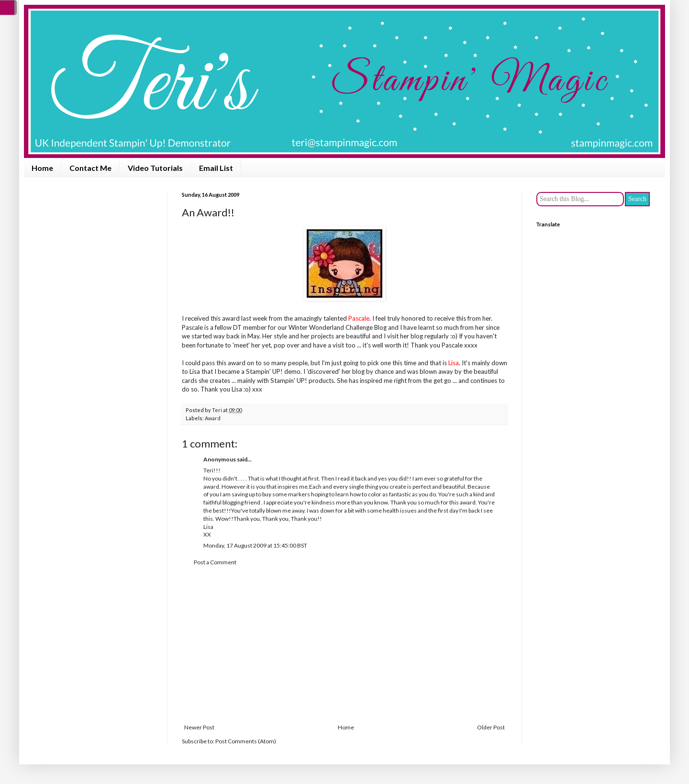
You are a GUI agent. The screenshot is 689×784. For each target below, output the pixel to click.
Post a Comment (215, 562)
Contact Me (90, 168)
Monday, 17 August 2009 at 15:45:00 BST (255, 545)
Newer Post (199, 727)
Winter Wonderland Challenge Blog (338, 327)
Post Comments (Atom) (246, 741)
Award (213, 418)
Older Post (491, 727)
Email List (216, 168)
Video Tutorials (155, 168)
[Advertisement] (344, 645)
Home (42, 168)
